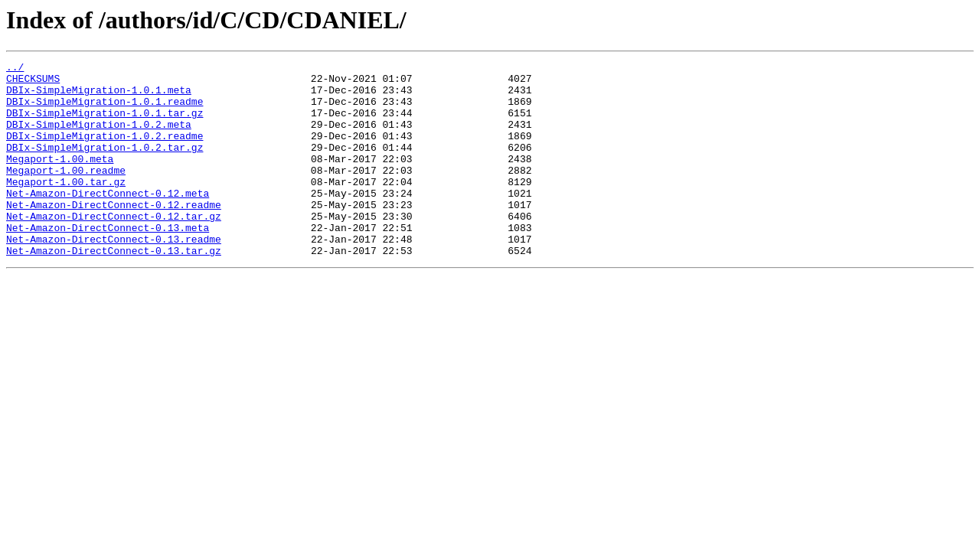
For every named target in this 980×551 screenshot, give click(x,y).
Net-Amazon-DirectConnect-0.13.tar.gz (114, 289)
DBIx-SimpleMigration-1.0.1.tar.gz (105, 124)
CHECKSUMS (33, 83)
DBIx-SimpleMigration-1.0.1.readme (105, 110)
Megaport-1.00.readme (66, 193)
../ (15, 69)
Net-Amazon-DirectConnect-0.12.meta (108, 220)
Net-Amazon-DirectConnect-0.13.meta (108, 262)
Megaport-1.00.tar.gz (66, 207)
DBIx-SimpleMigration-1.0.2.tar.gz (105, 165)
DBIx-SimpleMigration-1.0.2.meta (99, 138)
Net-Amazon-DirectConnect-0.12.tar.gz (114, 248)
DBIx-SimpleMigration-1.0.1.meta (99, 96)
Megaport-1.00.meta (60, 179)
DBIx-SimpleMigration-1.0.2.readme (105, 152)
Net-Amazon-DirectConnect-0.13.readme (114, 275)
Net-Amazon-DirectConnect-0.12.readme (114, 234)
